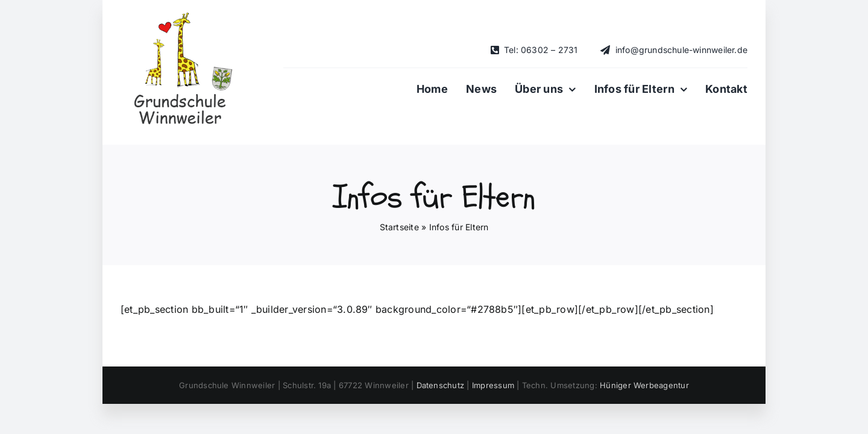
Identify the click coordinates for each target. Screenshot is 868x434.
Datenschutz (441, 385)
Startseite (399, 227)
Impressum (493, 385)
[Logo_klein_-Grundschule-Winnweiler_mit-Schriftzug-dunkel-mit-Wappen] (181, 17)
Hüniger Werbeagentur (644, 385)
